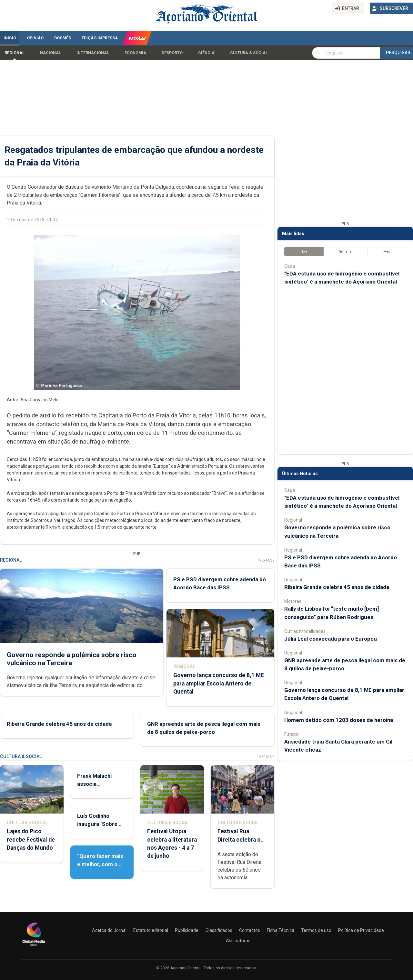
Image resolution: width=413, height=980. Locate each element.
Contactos (250, 930)
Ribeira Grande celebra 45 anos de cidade (59, 724)
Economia (135, 53)
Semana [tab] (345, 251)
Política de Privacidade (361, 930)
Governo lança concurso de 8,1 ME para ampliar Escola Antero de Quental (219, 683)
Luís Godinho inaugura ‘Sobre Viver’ (97, 824)
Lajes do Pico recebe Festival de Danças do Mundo (31, 839)
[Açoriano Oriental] (34, 947)
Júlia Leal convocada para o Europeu (331, 639)
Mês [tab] (387, 251)
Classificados (219, 930)
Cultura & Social (249, 53)
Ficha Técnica (281, 930)
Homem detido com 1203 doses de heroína (339, 720)
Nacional (50, 53)
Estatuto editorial (151, 930)
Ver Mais (267, 560)
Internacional (93, 53)
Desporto (172, 53)
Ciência (206, 53)
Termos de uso (316, 930)
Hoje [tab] (304, 251)
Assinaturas (238, 941)
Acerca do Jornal (109, 930)
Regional (15, 53)
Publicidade (187, 930)
